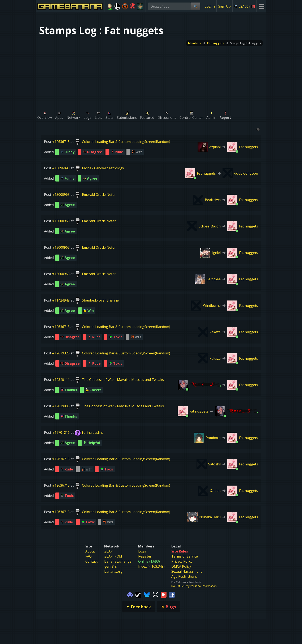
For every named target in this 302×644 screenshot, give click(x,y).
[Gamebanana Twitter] (155, 609)
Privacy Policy (182, 576)
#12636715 (61, 142)
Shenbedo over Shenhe (100, 300)
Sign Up (225, 6)
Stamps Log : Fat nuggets (245, 43)
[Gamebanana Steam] (138, 609)
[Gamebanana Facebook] (172, 609)
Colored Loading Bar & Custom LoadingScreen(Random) (126, 142)
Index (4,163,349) (151, 581)
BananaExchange (118, 576)
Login (143, 566)
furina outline (93, 432)
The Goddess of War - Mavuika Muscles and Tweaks (123, 380)
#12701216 (61, 432)
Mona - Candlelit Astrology (103, 168)
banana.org (113, 586)
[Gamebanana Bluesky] (147, 609)
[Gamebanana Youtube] (164, 609)
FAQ (89, 571)
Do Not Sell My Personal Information (194, 600)
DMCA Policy (181, 581)
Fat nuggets (216, 43)
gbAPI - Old (113, 571)
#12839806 (61, 406)
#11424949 (61, 300)
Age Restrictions (184, 591)
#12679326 (61, 353)
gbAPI (109, 566)
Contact (91, 576)
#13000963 (61, 195)
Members (195, 43)
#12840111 (61, 380)
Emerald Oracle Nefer (99, 195)
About (90, 566)
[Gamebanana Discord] (130, 609)
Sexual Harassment (187, 586)
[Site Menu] (261, 6)
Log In (210, 6)
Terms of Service (185, 571)
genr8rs (111, 581)
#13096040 (61, 168)
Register (145, 571)
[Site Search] (195, 6)
